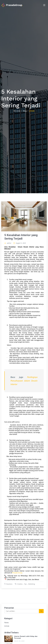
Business (9, 584)
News (7, 623)
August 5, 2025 (21, 243)
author (9, 243)
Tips (25, 584)
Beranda (17, 111)
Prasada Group (17, 573)
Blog (25, 111)
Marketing (31, 584)
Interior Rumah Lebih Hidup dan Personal (26, 637)
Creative (20, 584)
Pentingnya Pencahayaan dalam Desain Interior (24, 381)
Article (7, 626)
